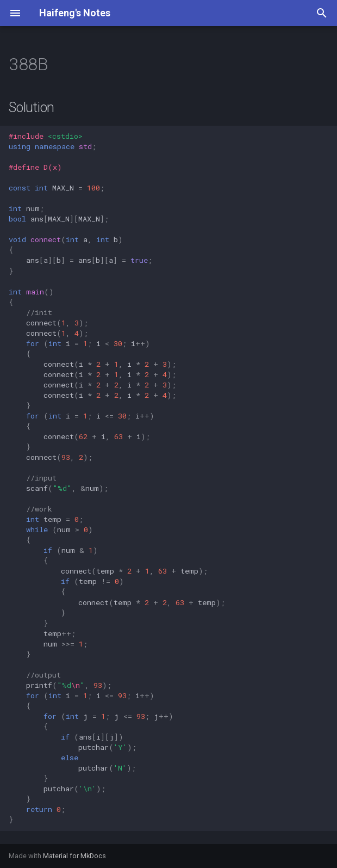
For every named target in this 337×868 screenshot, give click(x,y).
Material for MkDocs (74, 856)
